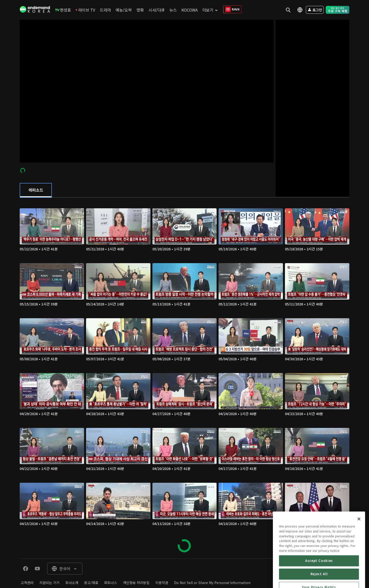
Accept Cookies (319, 578)
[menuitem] (63, 10)
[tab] (36, 190)
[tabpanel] (184, 378)
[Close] (359, 536)
